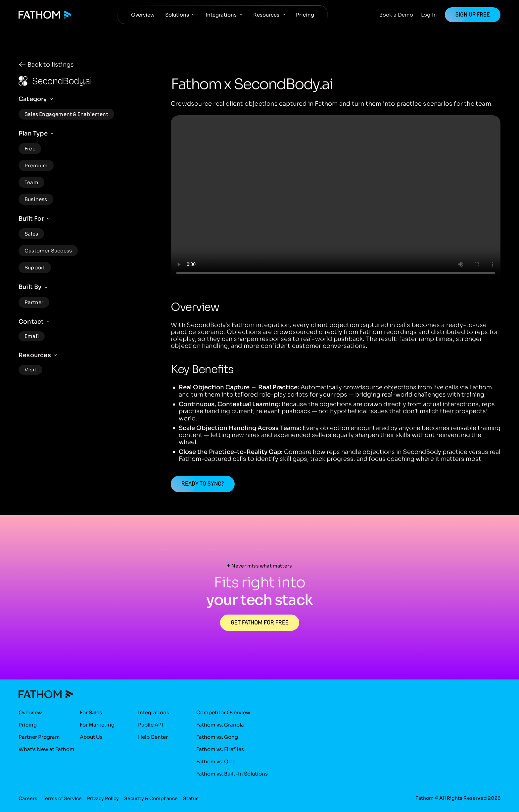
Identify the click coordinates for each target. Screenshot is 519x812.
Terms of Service (62, 799)
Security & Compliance (151, 799)
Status (191, 799)
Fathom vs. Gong (217, 737)
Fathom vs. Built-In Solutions (232, 774)
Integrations (221, 15)
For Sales (91, 712)
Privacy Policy (103, 799)
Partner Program (39, 737)
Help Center (153, 737)
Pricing (305, 15)
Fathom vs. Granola (220, 725)
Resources (266, 15)
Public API (151, 725)
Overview (143, 15)
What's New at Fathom (47, 749)
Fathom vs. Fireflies (220, 749)
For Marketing (97, 725)
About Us (91, 737)
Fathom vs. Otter (217, 761)
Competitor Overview (223, 712)
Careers (28, 799)
